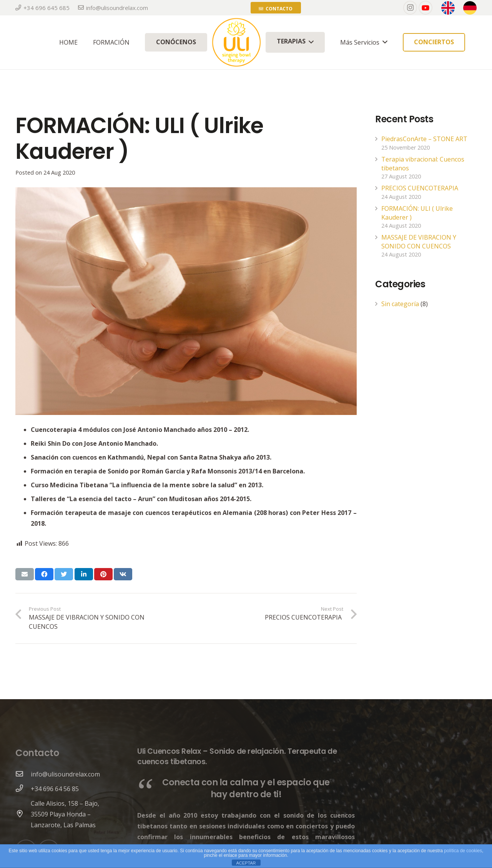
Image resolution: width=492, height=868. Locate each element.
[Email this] (25, 574)
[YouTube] (426, 8)
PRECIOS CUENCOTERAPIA (421, 188)
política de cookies (463, 851)
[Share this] (44, 574)
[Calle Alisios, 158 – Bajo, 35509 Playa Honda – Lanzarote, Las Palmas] (23, 814)
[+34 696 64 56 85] (23, 789)
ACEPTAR (246, 863)
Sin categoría (400, 304)
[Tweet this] (64, 574)
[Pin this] (103, 574)
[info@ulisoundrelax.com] (23, 774)
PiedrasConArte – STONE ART (424, 139)
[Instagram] (410, 8)
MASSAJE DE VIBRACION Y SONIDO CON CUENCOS (419, 242)
